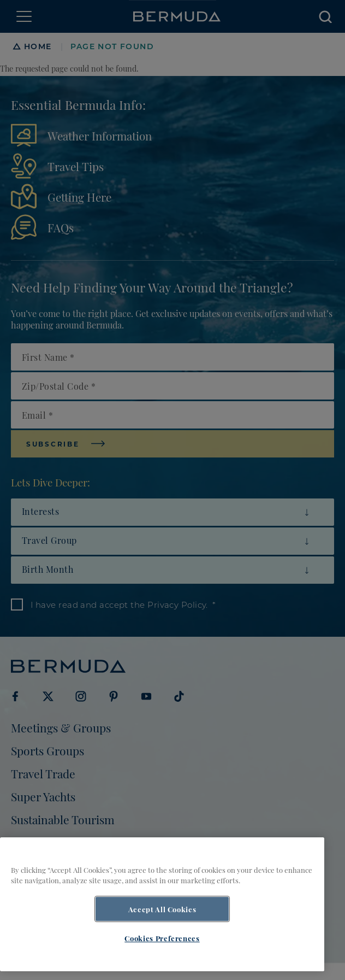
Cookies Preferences (162, 938)
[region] (162, 904)
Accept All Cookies (162, 909)
